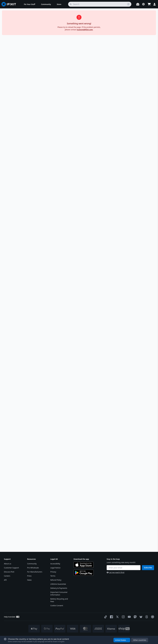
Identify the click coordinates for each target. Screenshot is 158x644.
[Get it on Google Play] (84, 573)
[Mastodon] (135, 617)
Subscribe (148, 568)
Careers (7, 576)
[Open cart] (149, 4)
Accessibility (55, 564)
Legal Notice (55, 568)
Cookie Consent (57, 606)
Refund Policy (56, 580)
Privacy (53, 572)
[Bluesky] (140, 617)
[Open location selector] (143, 4)
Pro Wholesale (33, 568)
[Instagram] (123, 617)
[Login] (155, 4)
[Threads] (146, 617)
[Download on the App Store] (84, 565)
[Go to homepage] (10, 4)
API (5, 580)
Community (32, 564)
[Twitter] (117, 617)
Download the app (81, 559)
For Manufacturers (35, 572)
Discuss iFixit (9, 572)
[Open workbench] (138, 4)
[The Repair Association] (152, 617)
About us (8, 564)
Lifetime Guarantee (58, 584)
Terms (53, 576)
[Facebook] (111, 617)
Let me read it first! (116, 572)
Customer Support (11, 568)
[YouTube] (129, 617)
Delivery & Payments (59, 588)
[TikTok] (105, 617)
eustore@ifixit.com (85, 30)
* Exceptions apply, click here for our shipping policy (85, 637)
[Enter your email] (124, 568)
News (29, 580)
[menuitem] (30, 4)
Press (29, 576)
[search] (100, 4)
